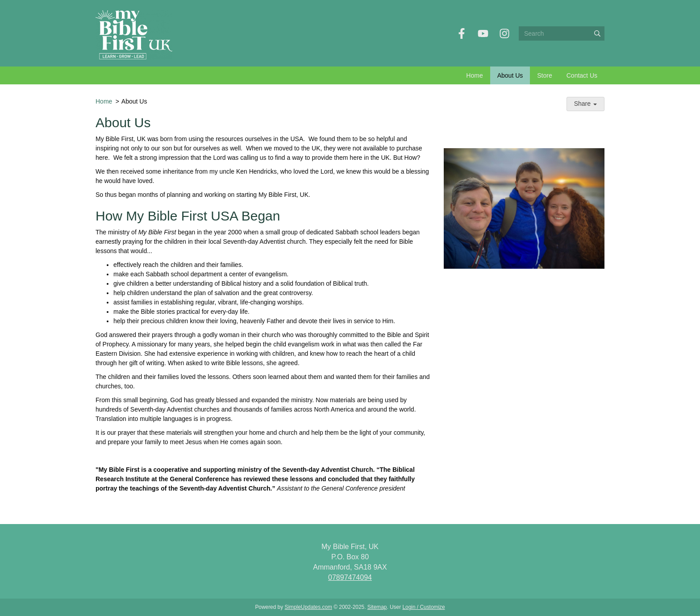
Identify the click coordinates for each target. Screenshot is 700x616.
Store (544, 75)
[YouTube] (483, 33)
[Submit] (597, 33)
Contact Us (582, 75)
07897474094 (350, 577)
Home (474, 75)
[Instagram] (504, 33)
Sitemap (377, 607)
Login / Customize (423, 607)
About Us (510, 75)
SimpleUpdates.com (308, 607)
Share (585, 104)
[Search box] (562, 33)
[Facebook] (462, 33)
